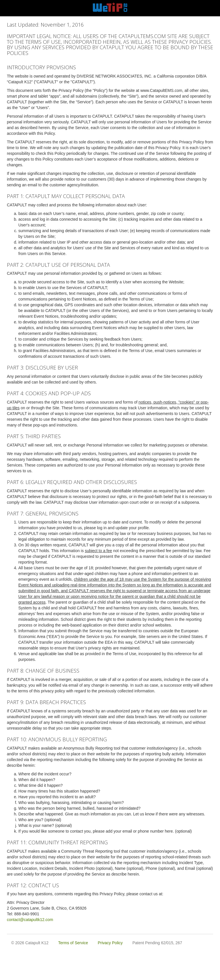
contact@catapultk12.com (30, 920)
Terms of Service (73, 943)
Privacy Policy (110, 943)
